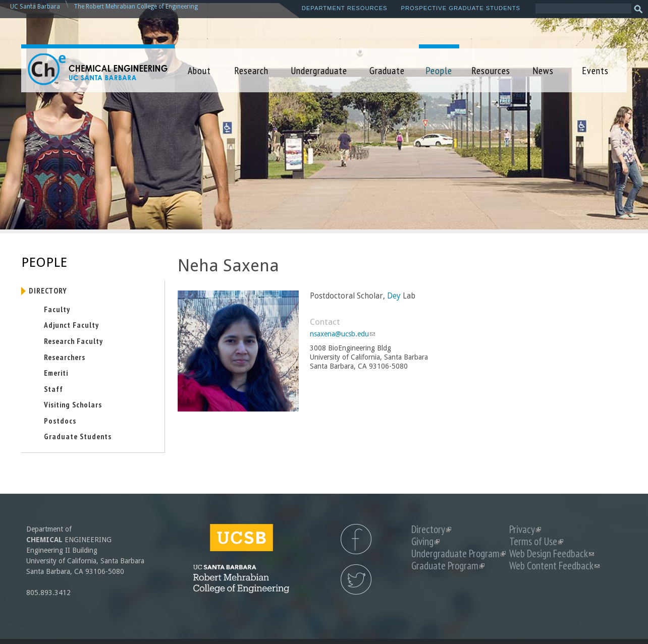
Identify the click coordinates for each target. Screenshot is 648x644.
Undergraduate (319, 70)
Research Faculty (73, 341)
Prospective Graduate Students (461, 8)
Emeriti (56, 373)
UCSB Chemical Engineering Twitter (356, 579)
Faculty (57, 309)
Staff (53, 389)
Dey (394, 296)
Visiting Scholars (73, 404)
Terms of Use (536, 541)
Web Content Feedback (554, 566)
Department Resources (345, 8)
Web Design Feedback (552, 553)
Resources (491, 70)
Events (595, 70)
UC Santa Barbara (35, 7)
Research (251, 70)
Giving (425, 541)
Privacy (525, 529)
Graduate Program (448, 566)
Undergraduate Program (458, 553)
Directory (48, 290)
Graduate (387, 70)
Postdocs (60, 421)
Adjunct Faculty (71, 325)
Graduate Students (78, 436)
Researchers (65, 357)
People (439, 70)
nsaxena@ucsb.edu (342, 334)
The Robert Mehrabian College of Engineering (136, 7)
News (543, 70)
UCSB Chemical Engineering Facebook (356, 539)
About (199, 70)
